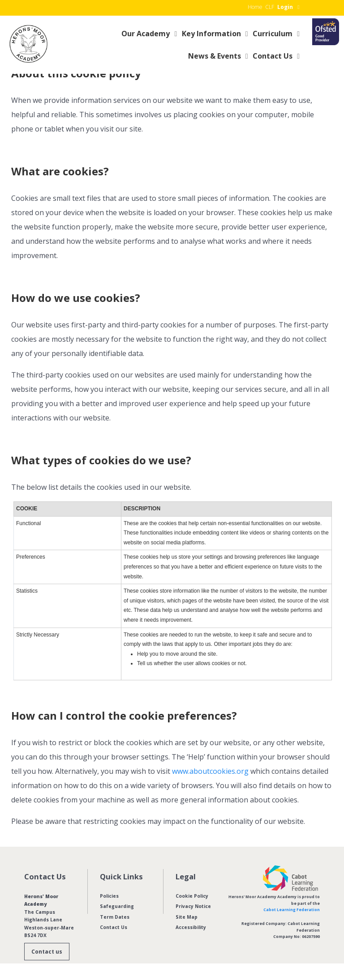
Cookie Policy (192, 896)
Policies (109, 896)
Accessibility (191, 927)
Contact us (47, 952)
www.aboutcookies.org (210, 771)
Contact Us (114, 927)
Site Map (187, 917)
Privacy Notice (193, 906)
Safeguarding (117, 906)
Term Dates (115, 917)
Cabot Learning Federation (292, 910)
